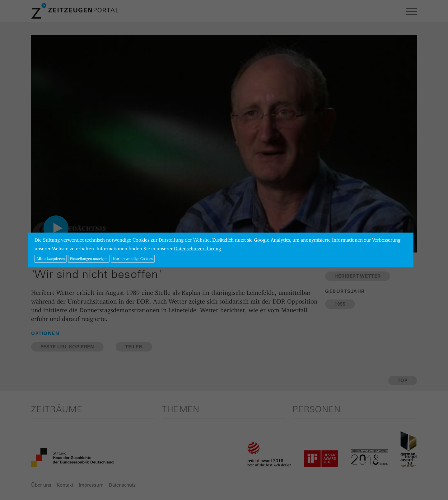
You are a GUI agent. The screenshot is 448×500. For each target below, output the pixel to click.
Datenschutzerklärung (197, 249)
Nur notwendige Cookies (133, 259)
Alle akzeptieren (51, 259)
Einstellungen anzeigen (89, 259)
